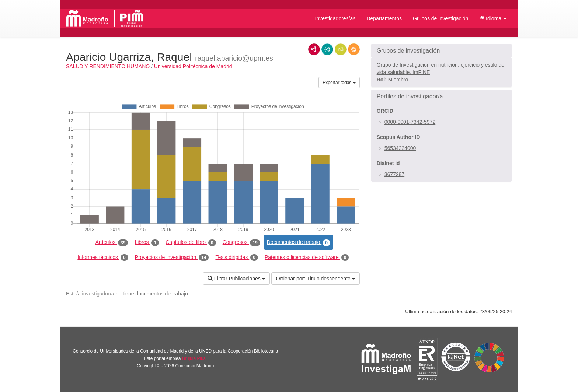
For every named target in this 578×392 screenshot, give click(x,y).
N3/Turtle (341, 49)
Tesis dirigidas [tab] (237, 258)
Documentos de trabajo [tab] (299, 242)
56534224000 (400, 148)
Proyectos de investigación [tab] (172, 258)
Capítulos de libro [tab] (191, 242)
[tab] (441, 51)
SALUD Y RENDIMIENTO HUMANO (108, 66)
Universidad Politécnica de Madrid (193, 66)
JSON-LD (327, 49)
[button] (493, 18)
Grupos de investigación (441, 18)
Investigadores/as (335, 18)
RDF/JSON (354, 49)
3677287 (395, 174)
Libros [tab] (147, 242)
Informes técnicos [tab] (103, 258)
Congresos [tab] (241, 242)
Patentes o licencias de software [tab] (307, 258)
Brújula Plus (194, 358)
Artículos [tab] (112, 242)
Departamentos (384, 18)
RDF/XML (314, 49)
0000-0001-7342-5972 (410, 122)
